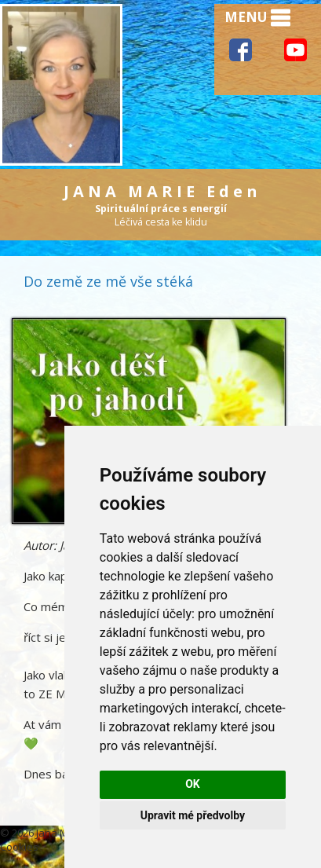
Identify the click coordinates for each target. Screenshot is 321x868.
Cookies (19, 847)
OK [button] (193, 784)
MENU (257, 18)
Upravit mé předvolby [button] (193, 815)
